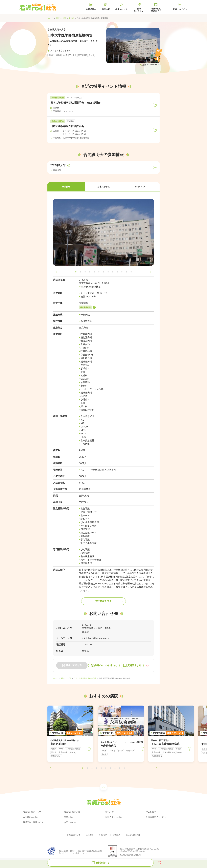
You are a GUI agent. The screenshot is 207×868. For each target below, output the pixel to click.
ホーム (51, 18)
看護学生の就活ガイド (33, 822)
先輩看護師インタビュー (157, 817)
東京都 (71, 18)
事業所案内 (103, 835)
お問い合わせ (70, 822)
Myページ (109, 812)
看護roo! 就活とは (72, 812)
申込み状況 (151, 812)
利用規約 (117, 835)
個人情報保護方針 (133, 835)
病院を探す (69, 817)
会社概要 (90, 835)
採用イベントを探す (114, 817)
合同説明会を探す (31, 817)
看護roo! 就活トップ (32, 812)
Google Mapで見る (91, 287)
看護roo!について (74, 835)
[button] (66, 187)
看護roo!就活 (61, 18)
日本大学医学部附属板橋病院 (85, 678)
